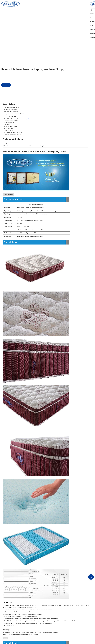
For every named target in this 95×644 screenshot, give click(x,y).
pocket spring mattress (26, 119)
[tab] (47, 97)
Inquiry (6, 85)
